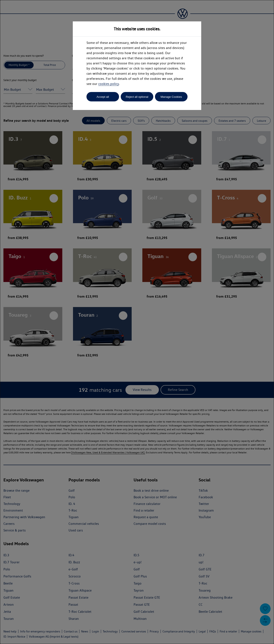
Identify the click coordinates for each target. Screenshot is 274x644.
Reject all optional (137, 97)
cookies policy (109, 84)
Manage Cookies (171, 97)
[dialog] (137, 322)
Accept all (103, 97)
